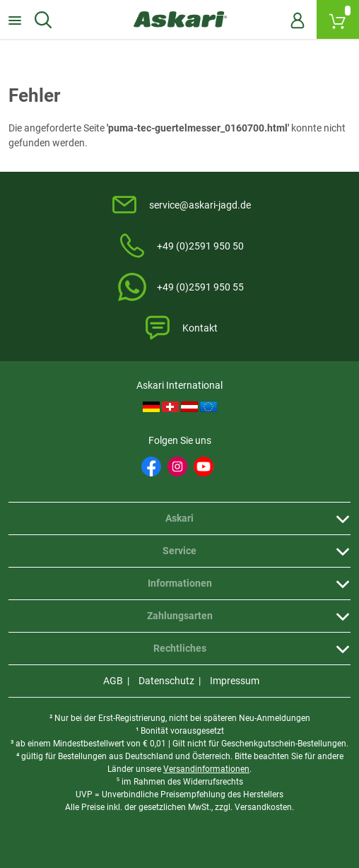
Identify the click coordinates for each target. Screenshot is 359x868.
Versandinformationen (206, 769)
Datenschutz (166, 681)
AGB (113, 681)
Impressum (235, 681)
